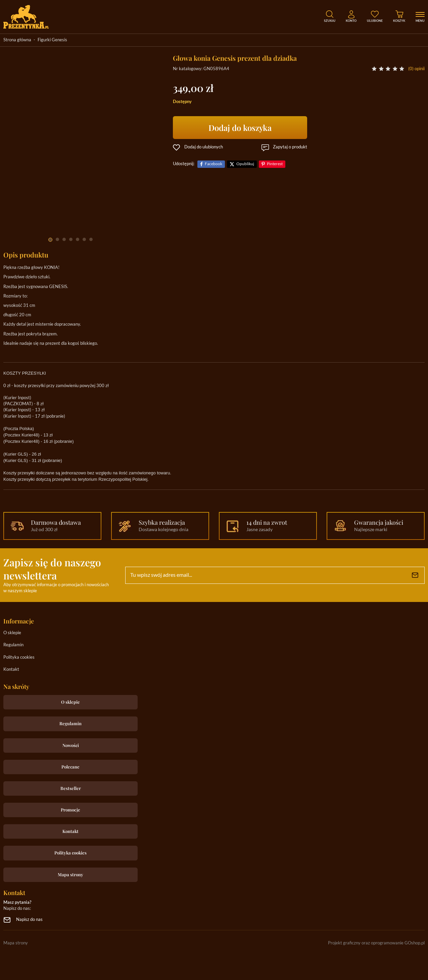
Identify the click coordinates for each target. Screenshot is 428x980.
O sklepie (12, 633)
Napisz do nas (29, 920)
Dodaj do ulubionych (204, 147)
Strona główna (17, 40)
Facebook (213, 164)
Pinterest (275, 164)
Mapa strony (70, 874)
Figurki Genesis (52, 40)
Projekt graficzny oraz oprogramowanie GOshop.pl (376, 943)
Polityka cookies (19, 658)
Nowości (71, 745)
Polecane (70, 767)
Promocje (70, 810)
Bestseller (71, 788)
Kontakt (11, 670)
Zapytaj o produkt (290, 147)
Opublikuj (245, 164)
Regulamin (13, 645)
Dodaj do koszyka (240, 128)
